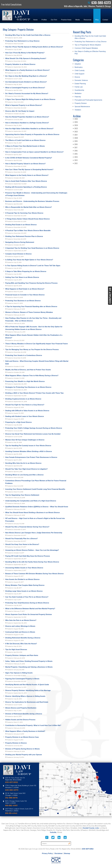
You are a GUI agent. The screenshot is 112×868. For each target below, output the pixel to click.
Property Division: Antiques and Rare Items (22, 655)
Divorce (77, 77)
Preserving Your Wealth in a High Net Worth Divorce (25, 381)
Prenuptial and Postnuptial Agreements (88, 100)
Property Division (81, 103)
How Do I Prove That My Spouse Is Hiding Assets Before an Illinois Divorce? (34, 47)
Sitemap (67, 853)
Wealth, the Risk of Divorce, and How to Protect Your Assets (28, 370)
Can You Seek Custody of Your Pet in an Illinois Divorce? (27, 597)
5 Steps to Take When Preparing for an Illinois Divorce (26, 271)
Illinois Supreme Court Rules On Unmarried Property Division (29, 614)
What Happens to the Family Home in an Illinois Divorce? (27, 175)
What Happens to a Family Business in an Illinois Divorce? (27, 70)
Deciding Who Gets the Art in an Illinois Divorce (23, 463)
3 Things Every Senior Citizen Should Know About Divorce (27, 219)
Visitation (78, 110)
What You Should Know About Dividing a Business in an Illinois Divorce (33, 513)
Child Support (79, 74)
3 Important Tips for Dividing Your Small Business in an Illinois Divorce (32, 248)
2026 (75, 119)
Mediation (78, 93)
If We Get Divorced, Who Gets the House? (21, 644)
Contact (105, 20)
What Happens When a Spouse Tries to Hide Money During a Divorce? (32, 376)
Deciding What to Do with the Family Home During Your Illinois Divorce (32, 562)
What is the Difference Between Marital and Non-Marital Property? (30, 609)
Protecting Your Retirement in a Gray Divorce (22, 41)
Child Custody (80, 70)
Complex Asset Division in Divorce (18, 254)
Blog (97, 20)
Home (35, 20)
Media (78, 20)
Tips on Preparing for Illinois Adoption (88, 45)
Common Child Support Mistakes (86, 48)
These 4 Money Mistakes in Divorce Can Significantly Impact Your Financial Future (37, 344)
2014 (75, 157)
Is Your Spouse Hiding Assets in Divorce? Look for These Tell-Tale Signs (33, 266)
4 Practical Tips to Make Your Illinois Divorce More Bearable (28, 231)
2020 (75, 138)
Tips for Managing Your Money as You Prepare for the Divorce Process (32, 350)
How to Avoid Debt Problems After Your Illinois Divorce (26, 181)
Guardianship (79, 90)
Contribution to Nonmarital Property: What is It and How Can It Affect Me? (33, 725)
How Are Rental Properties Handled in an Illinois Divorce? (27, 117)
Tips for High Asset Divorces (16, 650)
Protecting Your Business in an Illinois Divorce (23, 301)
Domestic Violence (81, 80)
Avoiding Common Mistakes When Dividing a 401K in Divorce (29, 451)
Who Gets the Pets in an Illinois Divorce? (21, 620)
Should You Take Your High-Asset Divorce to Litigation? (26, 469)
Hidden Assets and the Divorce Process (20, 720)
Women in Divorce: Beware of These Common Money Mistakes (29, 312)
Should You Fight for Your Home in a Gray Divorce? (25, 405)
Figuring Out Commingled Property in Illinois (22, 679)
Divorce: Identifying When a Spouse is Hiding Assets (25, 696)
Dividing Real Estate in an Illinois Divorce (21, 225)
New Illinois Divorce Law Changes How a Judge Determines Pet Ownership (34, 533)
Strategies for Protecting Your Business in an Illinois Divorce (28, 387)
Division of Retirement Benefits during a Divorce (24, 714)
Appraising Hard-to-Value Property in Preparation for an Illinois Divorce (32, 134)
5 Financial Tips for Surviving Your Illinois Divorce (24, 213)
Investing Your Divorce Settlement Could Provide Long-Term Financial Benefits (35, 489)
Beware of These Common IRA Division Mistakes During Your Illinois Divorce (34, 574)
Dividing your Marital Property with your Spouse (24, 755)
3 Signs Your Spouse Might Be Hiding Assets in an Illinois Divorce (30, 99)
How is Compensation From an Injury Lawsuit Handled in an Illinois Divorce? (34, 152)
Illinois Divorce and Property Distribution (21, 708)
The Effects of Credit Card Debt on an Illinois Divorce (25, 140)
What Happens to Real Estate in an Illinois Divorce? (25, 289)
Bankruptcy (79, 67)
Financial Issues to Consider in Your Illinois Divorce (25, 295)
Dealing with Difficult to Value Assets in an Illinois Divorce (27, 411)
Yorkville (53, 832)
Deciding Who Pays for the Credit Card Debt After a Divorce (28, 35)
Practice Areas (66, 20)
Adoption (78, 64)
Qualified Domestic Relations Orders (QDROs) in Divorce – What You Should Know (37, 507)
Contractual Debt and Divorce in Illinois (20, 632)
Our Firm (54, 20)
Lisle (97, 828)
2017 (75, 148)
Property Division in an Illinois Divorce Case (22, 737)
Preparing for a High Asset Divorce (18, 422)
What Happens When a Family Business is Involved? (25, 731)
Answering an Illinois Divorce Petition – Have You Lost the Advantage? (32, 550)
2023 (75, 128)
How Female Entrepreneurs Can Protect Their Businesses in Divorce (31, 457)
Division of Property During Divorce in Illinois (22, 749)
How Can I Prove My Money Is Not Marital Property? (25, 53)
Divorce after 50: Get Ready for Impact (20, 111)
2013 (75, 160)
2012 (75, 163)
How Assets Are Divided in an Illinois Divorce (22, 579)
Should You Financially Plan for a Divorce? (21, 539)
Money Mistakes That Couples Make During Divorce (25, 585)
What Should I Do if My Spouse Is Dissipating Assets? (26, 58)
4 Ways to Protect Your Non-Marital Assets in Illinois (25, 146)
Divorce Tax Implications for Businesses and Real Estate (27, 702)
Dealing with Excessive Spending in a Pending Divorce (26, 187)
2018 (75, 144)
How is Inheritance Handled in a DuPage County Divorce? (27, 123)
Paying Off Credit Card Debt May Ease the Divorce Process (28, 556)
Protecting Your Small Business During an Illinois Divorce (27, 603)
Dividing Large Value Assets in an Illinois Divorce (24, 591)
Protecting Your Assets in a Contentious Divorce (24, 355)
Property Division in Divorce (16, 743)
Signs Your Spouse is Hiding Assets (19, 673)
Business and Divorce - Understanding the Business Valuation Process (32, 201)
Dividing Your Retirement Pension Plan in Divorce (24, 236)
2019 (75, 141)
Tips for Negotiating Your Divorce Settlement (22, 495)
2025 (75, 122)
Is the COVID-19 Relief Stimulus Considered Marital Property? (29, 158)
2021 (75, 135)
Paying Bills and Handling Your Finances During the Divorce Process (31, 283)
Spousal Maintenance (82, 107)
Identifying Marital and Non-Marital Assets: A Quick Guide (27, 685)
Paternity (78, 97)
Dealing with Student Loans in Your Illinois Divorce (25, 416)
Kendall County (89, 828)
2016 (75, 151)
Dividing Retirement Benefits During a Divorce (23, 638)
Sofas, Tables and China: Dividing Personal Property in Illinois (29, 661)
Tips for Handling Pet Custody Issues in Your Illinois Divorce (28, 446)
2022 (75, 132)
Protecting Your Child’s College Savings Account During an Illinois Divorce (34, 428)
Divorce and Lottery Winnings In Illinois (20, 626)
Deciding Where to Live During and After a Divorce (24, 475)
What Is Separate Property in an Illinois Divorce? (24, 105)
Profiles (44, 20)
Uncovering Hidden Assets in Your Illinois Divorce (24, 568)
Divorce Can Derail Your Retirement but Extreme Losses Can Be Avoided (33, 434)
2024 (75, 125)
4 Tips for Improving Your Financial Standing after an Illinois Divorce (31, 307)
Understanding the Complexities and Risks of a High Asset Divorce (31, 501)
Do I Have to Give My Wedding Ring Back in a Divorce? (26, 76)
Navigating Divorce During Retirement (20, 242)
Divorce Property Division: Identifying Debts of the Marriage (28, 690)
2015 (75, 154)
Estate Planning (80, 84)
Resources (87, 20)
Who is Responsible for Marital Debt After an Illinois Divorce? (29, 207)
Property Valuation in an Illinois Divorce (20, 64)
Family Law (79, 87)
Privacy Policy (47, 853)
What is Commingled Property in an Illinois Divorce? (25, 88)
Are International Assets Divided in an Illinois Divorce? (26, 82)
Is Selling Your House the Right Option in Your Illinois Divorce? (29, 260)
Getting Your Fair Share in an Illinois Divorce (22, 277)
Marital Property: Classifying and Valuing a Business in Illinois (29, 667)
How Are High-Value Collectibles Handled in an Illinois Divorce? (29, 129)
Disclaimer (58, 853)
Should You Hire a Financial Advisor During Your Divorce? (27, 527)
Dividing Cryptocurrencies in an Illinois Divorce (23, 399)
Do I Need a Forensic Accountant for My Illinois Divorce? (27, 94)
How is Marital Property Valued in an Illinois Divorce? (25, 164)
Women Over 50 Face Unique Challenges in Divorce (25, 440)
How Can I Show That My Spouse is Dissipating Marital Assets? (29, 170)
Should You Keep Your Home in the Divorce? (22, 544)
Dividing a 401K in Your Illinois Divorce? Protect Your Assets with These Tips (34, 393)
